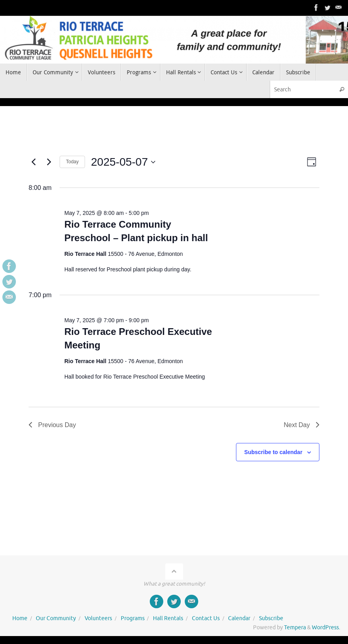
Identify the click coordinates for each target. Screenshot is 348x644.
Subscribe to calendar (273, 452)
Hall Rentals (168, 618)
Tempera (295, 628)
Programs (133, 618)
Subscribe (271, 618)
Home (20, 618)
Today (72, 162)
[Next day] (49, 162)
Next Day (302, 425)
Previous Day (52, 425)
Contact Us (206, 618)
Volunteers (98, 618)
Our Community (56, 618)
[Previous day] (33, 162)
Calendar (239, 618)
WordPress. (326, 628)
